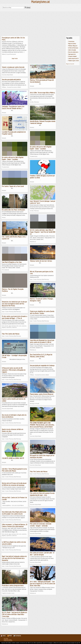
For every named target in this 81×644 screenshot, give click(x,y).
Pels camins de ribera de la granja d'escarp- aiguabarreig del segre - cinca (42, 494)
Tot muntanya (71, 41)
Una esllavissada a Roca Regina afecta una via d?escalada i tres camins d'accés (14, 513)
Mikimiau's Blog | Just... (73, 46)
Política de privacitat (8, 641)
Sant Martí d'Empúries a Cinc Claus (12, 262)
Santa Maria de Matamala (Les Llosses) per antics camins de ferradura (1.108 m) (42, 341)
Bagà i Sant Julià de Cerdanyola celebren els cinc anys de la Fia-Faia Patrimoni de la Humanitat (14, 558)
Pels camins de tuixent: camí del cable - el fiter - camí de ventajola (42, 554)
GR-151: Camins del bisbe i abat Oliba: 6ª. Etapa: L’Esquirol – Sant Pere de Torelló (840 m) (43, 232)
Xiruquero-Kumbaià (72, 56)
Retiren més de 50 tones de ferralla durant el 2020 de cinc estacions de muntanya (14, 484)
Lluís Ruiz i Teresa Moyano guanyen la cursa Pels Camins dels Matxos (14, 470)
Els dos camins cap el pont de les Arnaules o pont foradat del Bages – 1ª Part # (15, 317)
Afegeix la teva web (70, 64)
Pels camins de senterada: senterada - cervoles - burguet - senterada (41, 525)
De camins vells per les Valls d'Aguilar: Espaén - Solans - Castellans (41, 148)
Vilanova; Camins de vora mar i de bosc (41, 261)
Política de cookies (8, 640)
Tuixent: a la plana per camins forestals (13, 67)
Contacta (17, 636)
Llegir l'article (15, 58)
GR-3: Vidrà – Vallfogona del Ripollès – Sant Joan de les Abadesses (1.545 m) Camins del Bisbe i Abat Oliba (43, 584)
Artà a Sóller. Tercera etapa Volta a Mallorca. (43, 93)
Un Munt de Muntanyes (73, 48)
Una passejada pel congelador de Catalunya (42, 365)
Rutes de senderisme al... (74, 52)
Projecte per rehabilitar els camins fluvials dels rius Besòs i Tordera (42, 312)
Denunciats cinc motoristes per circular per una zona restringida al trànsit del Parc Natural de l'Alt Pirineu (14, 304)
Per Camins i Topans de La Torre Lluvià (13, 186)
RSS (10, 636)
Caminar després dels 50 (73, 58)
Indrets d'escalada (72, 50)
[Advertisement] (40, 24)
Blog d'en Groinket (72, 44)
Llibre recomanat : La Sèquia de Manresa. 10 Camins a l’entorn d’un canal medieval (15, 525)
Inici (4, 636)
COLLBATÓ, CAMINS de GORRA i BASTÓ (13, 458)
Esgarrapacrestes (72, 54)
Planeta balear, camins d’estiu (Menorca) (42, 394)
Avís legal (6, 639)
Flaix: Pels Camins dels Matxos (11, 334)
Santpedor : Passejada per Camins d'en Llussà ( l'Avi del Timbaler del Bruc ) (13, 107)
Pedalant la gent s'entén (74, 61)
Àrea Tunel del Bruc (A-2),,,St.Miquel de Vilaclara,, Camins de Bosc (41, 356)
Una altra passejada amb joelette (11, 79)
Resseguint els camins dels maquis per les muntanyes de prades (42, 456)
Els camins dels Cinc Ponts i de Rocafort (14, 210)
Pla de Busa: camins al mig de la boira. (13, 585)
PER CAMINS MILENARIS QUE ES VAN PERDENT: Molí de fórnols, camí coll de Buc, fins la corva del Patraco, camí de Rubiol (42, 425)
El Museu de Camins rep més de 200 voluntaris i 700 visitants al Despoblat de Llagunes (14, 370)
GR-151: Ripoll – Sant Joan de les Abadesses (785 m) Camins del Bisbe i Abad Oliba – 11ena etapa (15, 614)
